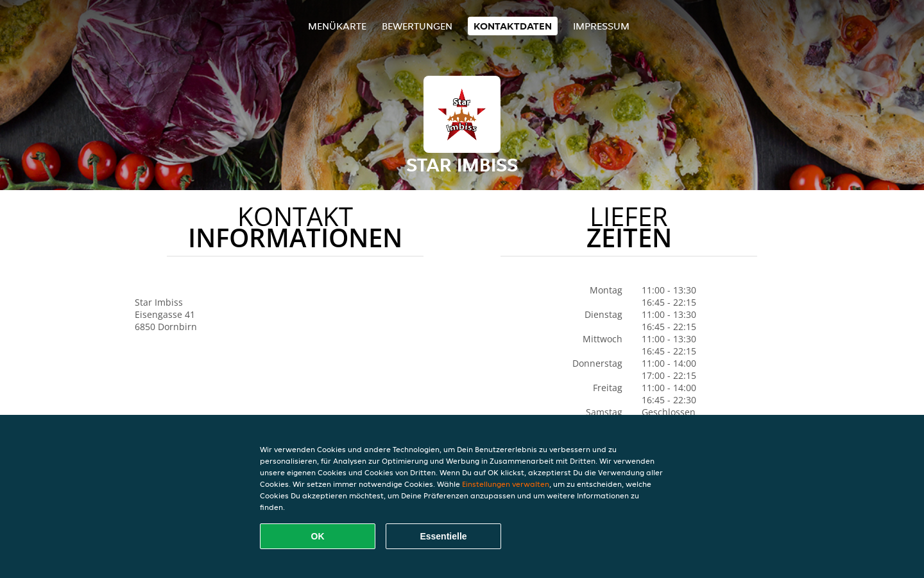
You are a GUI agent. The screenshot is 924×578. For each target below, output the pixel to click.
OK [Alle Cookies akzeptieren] (318, 536)
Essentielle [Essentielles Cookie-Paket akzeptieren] (443, 536)
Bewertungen (417, 26)
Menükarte (337, 26)
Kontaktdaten (513, 26)
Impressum (601, 26)
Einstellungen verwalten (506, 484)
